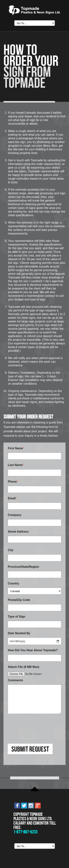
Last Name (15, 465)
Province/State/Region (23, 567)
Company (14, 515)
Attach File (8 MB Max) (23, 667)
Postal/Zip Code (19, 600)
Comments (15, 680)
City (10, 550)
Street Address (18, 532)
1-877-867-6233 (25, 832)
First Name (15, 448)
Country (13, 583)
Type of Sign (16, 617)
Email (12, 498)
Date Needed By (19, 633)
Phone (12, 482)
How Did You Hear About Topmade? (33, 650)
